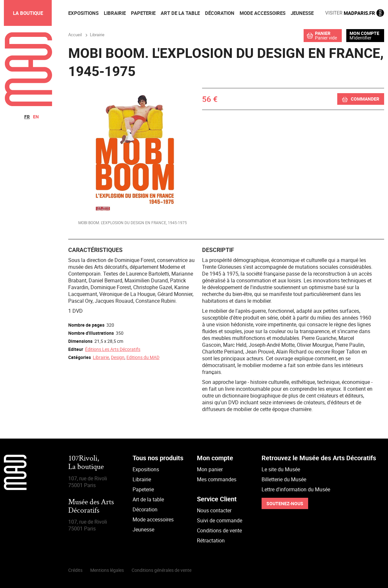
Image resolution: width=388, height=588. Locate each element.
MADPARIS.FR (355, 13)
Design (118, 357)
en (36, 117)
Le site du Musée (281, 469)
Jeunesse (143, 529)
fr (27, 117)
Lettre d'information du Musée (296, 489)
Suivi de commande (220, 520)
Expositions (146, 469)
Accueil (75, 35)
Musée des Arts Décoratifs (91, 507)
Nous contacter (214, 510)
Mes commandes (217, 479)
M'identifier (361, 38)
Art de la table (148, 499)
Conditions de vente (219, 530)
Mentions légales (107, 570)
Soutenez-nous (285, 503)
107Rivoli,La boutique (86, 463)
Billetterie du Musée (284, 479)
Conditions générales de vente (162, 570)
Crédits (75, 570)
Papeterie (143, 489)
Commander (365, 99)
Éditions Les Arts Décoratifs (113, 349)
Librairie (101, 357)
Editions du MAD (143, 357)
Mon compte (364, 33)
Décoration (145, 509)
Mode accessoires (153, 519)
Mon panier (210, 469)
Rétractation (211, 540)
